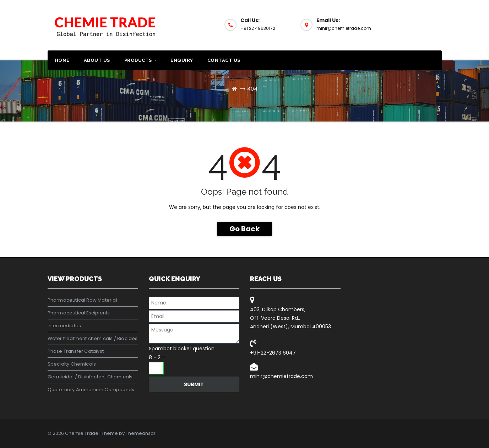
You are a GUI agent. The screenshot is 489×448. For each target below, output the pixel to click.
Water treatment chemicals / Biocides (93, 338)
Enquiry (182, 60)
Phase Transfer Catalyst (76, 351)
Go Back (244, 229)
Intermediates (64, 326)
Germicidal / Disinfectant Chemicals (90, 377)
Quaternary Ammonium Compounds (91, 390)
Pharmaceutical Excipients (79, 313)
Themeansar (141, 433)
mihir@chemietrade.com (281, 376)
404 (252, 89)
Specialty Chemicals (72, 364)
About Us (97, 60)
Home (62, 60)
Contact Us (224, 60)
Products (140, 60)
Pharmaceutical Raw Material (82, 300)
